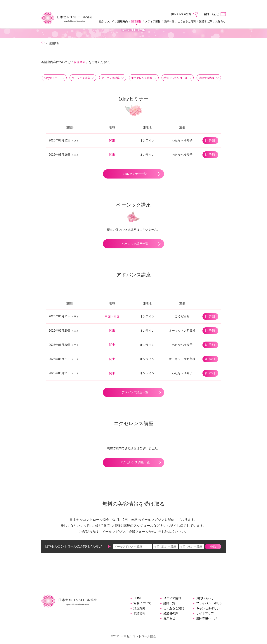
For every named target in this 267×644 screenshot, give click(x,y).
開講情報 (136, 12)
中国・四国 (112, 307)
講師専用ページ (207, 609)
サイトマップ (205, 604)
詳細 (210, 131)
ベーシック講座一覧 (133, 234)
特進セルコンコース (175, 69)
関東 (112, 131)
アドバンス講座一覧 (133, 383)
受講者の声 (205, 12)
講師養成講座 (207, 69)
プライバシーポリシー (211, 594)
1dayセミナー (52, 69)
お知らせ (221, 12)
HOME (138, 589)
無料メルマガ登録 (181, 5)
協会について (106, 12)
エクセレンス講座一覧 (133, 453)
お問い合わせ (211, 5)
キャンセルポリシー (209, 599)
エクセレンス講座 (142, 69)
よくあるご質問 (187, 12)
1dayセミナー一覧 (134, 165)
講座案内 (123, 12)
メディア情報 (153, 12)
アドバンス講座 (110, 69)
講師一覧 (169, 12)
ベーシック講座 (81, 69)
